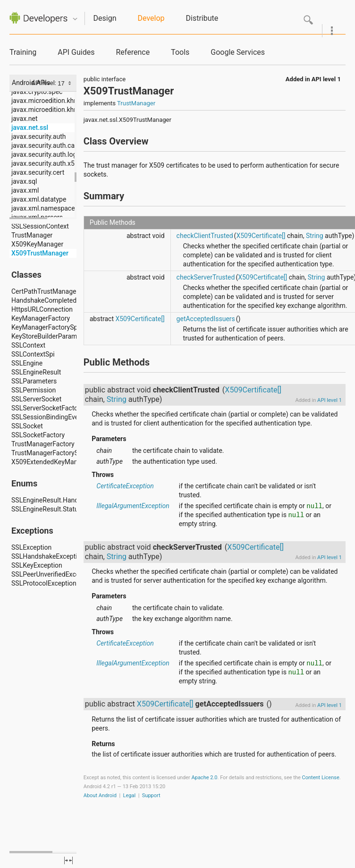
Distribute (202, 18)
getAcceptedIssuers (206, 319)
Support (151, 796)
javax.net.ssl (30, 128)
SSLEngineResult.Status (46, 509)
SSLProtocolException (44, 583)
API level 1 (326, 79)
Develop (151, 18)
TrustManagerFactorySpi (47, 453)
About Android (100, 796)
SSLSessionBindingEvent (48, 417)
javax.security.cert (38, 172)
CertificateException (125, 486)
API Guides (76, 52)
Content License (321, 778)
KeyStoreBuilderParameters (52, 336)
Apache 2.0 (205, 778)
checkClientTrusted (205, 236)
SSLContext (28, 345)
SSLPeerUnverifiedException (53, 574)
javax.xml (25, 190)
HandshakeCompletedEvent (52, 300)
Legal (130, 796)
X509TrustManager (40, 253)
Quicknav (75, 19)
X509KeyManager (37, 244)
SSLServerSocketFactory (47, 408)
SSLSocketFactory (38, 435)
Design (105, 18)
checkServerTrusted (206, 277)
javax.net (25, 119)
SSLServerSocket (36, 399)
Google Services (238, 52)
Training (23, 52)
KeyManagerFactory (41, 318)
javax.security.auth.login (47, 154)
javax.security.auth (38, 136)
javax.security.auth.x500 (47, 163)
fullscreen (68, 860)
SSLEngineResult (36, 372)
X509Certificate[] (261, 236)
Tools (180, 52)
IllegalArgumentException (133, 506)
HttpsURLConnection (42, 309)
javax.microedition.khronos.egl (56, 101)
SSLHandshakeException (48, 556)
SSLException (31, 547)
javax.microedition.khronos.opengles (65, 110)
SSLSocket (27, 426)
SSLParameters (34, 381)
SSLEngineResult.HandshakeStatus (63, 500)
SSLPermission (34, 390)
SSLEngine (27, 363)
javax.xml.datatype (39, 199)
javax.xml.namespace (43, 208)
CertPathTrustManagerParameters (62, 291)
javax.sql (24, 181)
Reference (133, 52)
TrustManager (32, 235)
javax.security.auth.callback (52, 145)
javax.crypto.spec (37, 92)
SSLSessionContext (40, 226)
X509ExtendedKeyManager (51, 462)
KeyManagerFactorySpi (45, 327)
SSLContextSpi (33, 354)
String (315, 236)
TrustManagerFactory (43, 444)
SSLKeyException (37, 565)
